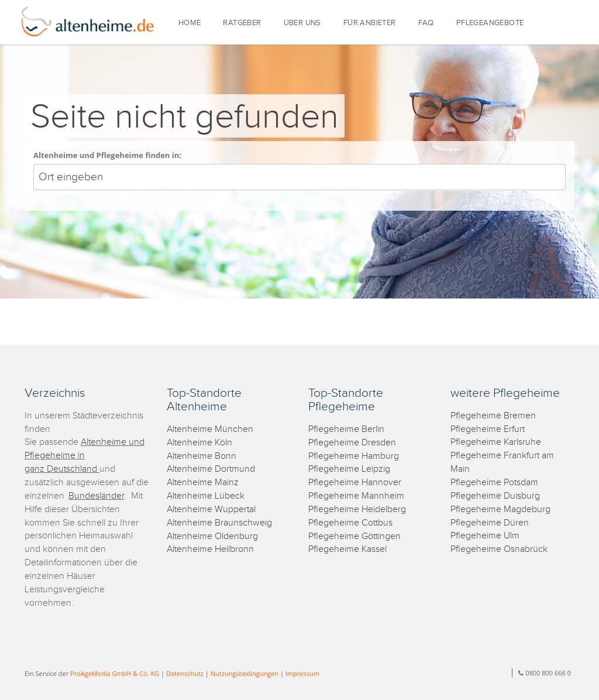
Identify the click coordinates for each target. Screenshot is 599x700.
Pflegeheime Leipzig (349, 469)
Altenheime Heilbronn (210, 549)
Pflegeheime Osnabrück (499, 549)
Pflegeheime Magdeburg (500, 509)
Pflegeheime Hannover (355, 483)
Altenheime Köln (199, 443)
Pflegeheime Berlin (346, 429)
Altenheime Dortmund (211, 469)
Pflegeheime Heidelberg (357, 509)
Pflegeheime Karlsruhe (496, 442)
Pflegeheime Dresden (352, 443)
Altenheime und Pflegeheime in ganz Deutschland (85, 456)
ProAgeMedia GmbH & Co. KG (115, 673)
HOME (190, 23)
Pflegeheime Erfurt (488, 429)
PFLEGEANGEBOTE (490, 23)
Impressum (302, 673)
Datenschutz (185, 673)
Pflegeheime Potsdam (494, 483)
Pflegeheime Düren (490, 523)
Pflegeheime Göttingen (354, 536)
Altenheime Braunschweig (219, 523)
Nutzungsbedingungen (245, 673)
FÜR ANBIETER (370, 23)
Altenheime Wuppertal (211, 509)
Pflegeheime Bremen (493, 416)
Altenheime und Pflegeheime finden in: (107, 155)
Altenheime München (210, 429)
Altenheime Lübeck (206, 496)
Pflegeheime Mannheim (356, 496)
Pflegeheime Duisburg (495, 496)
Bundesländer (96, 496)
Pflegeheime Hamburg (354, 456)
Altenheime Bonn (202, 456)
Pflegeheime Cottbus (350, 523)
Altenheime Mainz (203, 483)
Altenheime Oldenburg (212, 536)
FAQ (426, 23)
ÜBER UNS (302, 23)
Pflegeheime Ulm (485, 536)
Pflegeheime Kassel (347, 549)
